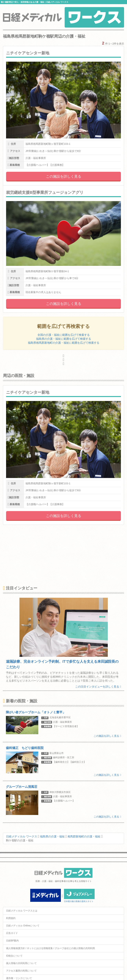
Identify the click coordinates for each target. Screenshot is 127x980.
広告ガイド (12, 933)
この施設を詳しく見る (64, 176)
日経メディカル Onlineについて (23, 926)
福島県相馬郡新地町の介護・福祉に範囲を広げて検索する (64, 343)
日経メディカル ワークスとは (22, 911)
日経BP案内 (12, 941)
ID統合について (14, 956)
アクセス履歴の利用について (21, 971)
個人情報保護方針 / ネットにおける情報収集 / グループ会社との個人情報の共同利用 (50, 948)
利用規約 (11, 918)
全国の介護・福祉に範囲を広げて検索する (64, 335)
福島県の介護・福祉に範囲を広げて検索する (64, 339)
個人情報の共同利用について (21, 963)
